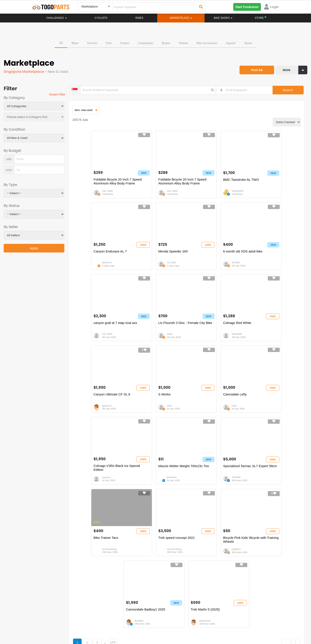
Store (172, 561)
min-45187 (96, 194)
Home (134, 557)
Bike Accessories (207, 42)
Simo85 (150, 268)
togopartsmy (113, 606)
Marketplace (139, 569)
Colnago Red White (96, 330)
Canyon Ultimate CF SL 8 (156, 330)
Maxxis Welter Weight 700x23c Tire (159, 406)
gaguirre (151, 342)
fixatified (205, 490)
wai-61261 (206, 268)
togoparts (49, 600)
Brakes (166, 42)
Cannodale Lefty (259, 330)
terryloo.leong (263, 416)
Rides (139, 18)
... (110, 512)
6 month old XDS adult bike (157, 256)
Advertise (106, 625)
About (41, 625)
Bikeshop (174, 557)
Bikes (75, 42)
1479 (118, 512)
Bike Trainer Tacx (260, 404)
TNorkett (205, 416)
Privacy (88, 625)
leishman (261, 194)
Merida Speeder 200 (97, 256)
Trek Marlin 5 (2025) (262, 478)
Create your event (131, 625)
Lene (203, 342)
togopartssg (51, 606)
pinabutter (262, 490)
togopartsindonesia (179, 600)
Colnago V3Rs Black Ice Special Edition (100, 406)
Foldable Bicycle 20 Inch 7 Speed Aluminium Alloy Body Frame (103, 184)
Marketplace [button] (181, 18)
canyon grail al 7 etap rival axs (214, 256)
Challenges (57, 18)
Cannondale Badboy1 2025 (212, 478)
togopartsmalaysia (117, 600)
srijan (259, 268)
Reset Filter (61, 95)
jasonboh (151, 416)
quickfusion (207, 194)
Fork (109, 42)
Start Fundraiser (247, 7)
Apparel (231, 42)
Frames (125, 42)
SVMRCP (151, 490)
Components (145, 42)
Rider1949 (96, 342)
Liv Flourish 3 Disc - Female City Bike (268, 258)
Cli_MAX (95, 268)
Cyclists (101, 18)
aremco (95, 416)
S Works (198, 330)
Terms (72, 625)
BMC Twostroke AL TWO (210, 182)
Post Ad (254, 67)
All (61, 42)
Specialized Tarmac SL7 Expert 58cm (215, 406)
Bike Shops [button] (223, 18)
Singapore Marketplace (25, 71)
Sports (248, 42)
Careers (57, 625)
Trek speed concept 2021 (101, 478)
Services (92, 42)
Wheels (183, 42)
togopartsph (235, 600)
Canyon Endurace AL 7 (264, 182)
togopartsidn (174, 606)
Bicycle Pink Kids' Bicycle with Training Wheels (159, 480)
